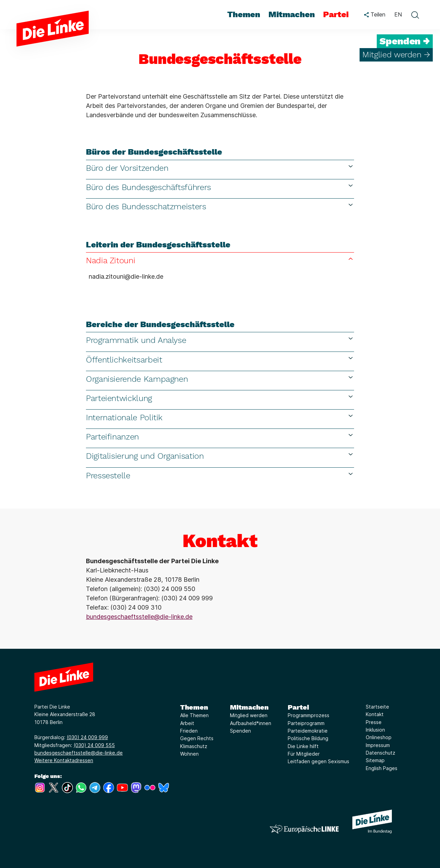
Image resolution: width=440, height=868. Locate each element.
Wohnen (189, 754)
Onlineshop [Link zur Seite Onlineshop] (379, 737)
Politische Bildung (308, 738)
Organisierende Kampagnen (220, 379)
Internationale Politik (220, 417)
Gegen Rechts (197, 738)
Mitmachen (249, 707)
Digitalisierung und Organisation (220, 456)
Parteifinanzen (220, 437)
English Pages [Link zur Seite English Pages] (382, 768)
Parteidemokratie (308, 731)
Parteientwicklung (220, 398)
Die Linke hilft (303, 746)
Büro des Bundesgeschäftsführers (220, 187)
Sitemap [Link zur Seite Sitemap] (375, 760)
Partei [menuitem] (336, 14)
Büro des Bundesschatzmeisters (220, 206)
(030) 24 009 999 (87, 737)
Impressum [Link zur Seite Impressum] (378, 745)
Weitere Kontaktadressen (64, 760)
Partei (298, 707)
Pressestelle (220, 475)
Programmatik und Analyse (220, 340)
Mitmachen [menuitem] (292, 14)
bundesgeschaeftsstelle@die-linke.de (139, 617)
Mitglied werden (249, 715)
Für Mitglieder (304, 754)
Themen (194, 707)
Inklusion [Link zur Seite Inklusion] (375, 730)
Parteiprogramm (306, 723)
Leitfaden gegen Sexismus (318, 761)
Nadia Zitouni (220, 260)
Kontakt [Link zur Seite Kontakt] (375, 714)
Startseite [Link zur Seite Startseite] (377, 707)
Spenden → (405, 41)
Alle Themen (194, 715)
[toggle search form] (415, 15)
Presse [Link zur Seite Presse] (374, 722)
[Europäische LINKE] (304, 829)
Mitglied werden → (396, 55)
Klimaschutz (194, 746)
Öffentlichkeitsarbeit (220, 360)
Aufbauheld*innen (251, 723)
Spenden (240, 731)
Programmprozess (309, 715)
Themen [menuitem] (244, 14)
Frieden (189, 731)
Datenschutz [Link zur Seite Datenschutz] (381, 753)
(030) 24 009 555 (94, 745)
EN (398, 14)
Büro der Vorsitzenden (220, 168)
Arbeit (187, 723)
